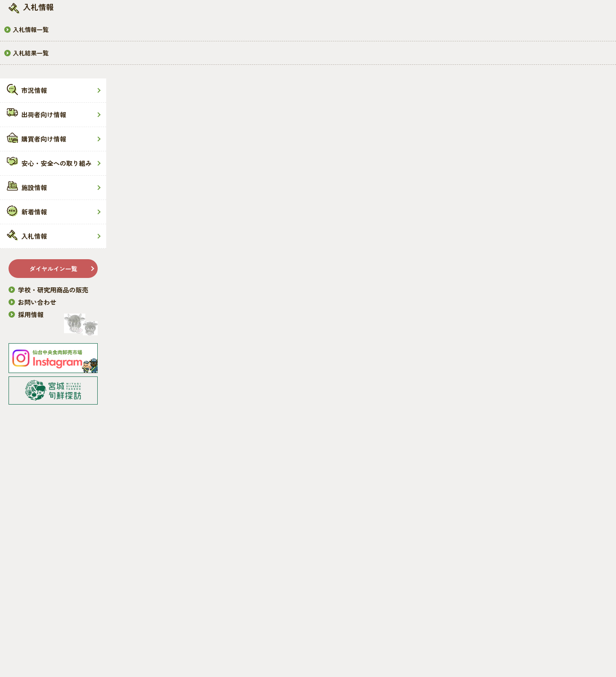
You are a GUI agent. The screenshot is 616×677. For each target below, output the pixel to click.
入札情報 (34, 236)
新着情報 (34, 212)
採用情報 (31, 314)
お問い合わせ (37, 302)
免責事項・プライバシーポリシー (195, 647)
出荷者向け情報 (44, 114)
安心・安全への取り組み (57, 163)
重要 (500, 315)
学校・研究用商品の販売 (53, 290)
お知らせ (507, 243)
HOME (158, 169)
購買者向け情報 (44, 139)
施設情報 (34, 187)
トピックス (511, 267)
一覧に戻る (302, 317)
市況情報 (34, 90)
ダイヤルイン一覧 (53, 269)
